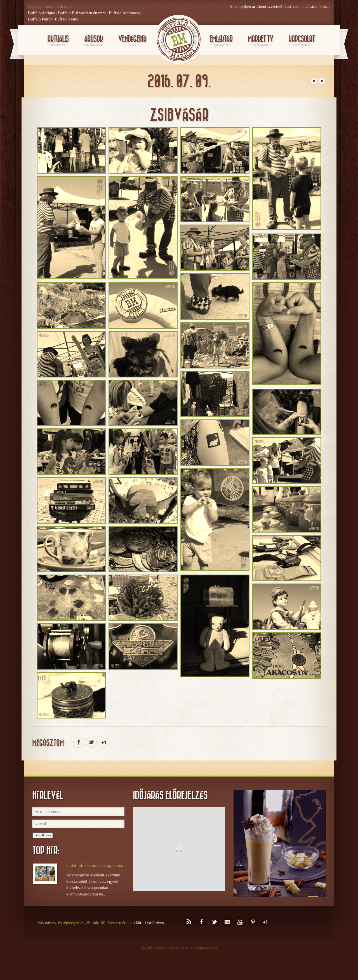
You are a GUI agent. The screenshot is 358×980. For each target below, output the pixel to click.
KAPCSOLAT (302, 41)
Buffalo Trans (66, 19)
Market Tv (260, 41)
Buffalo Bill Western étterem (111, 923)
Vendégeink (132, 41)
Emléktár (221, 41)
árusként (259, 6)
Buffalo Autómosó (124, 13)
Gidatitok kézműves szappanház (95, 865)
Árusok (93, 41)
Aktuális (58, 41)
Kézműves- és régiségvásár (61, 923)
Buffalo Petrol (40, 19)
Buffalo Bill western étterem (82, 13)
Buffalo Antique (42, 13)
